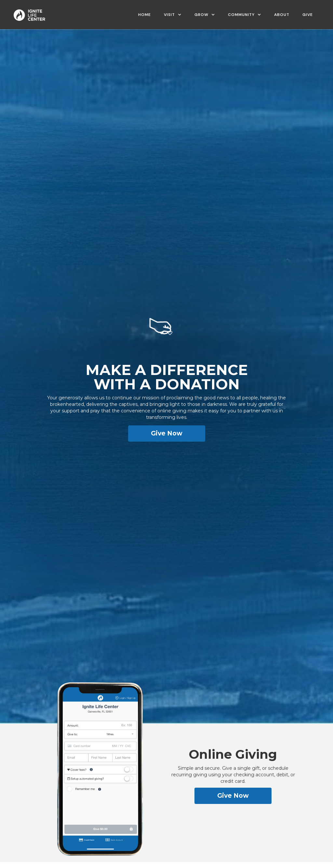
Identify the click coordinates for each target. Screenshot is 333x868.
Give (308, 15)
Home (145, 15)
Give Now (167, 433)
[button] (173, 15)
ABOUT (282, 15)
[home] (29, 13)
